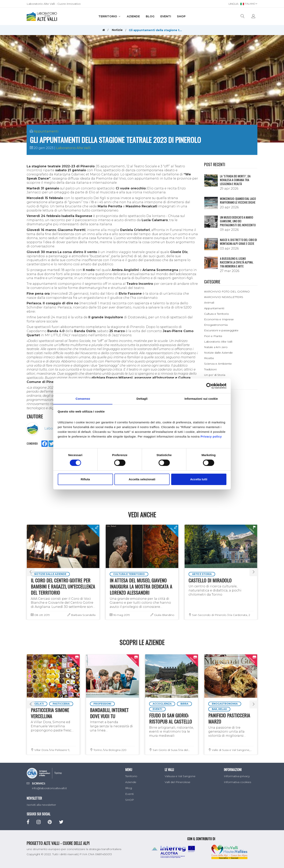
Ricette (209, 358)
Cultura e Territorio (217, 314)
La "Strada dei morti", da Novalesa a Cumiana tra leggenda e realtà (235, 180)
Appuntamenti (46, 131)
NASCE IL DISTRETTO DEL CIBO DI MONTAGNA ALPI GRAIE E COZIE (238, 242)
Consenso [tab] (83, 398)
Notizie (117, 30)
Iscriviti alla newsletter (41, 805)
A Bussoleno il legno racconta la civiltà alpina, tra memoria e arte (237, 262)
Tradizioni (210, 369)
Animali (209, 303)
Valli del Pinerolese (177, 782)
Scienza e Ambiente (218, 364)
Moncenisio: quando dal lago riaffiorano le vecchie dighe (238, 200)
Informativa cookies (237, 782)
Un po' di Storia (215, 375)
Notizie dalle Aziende (218, 353)
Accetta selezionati (142, 479)
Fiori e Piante (213, 336)
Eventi (166, 16)
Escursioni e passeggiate (221, 330)
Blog (150, 16)
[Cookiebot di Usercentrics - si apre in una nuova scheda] (209, 386)
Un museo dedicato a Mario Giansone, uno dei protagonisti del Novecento (238, 221)
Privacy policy (211, 436)
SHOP (181, 16)
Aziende (133, 16)
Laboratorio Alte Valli (73, 148)
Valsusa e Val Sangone (180, 776)
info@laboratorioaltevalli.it (49, 788)
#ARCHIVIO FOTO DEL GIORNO (227, 292)
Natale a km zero (216, 347)
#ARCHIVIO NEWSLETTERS (224, 297)
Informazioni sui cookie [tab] (201, 398)
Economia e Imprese (219, 319)
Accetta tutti (199, 479)
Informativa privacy (237, 776)
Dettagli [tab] (142, 398)
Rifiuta (85, 479)
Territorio (110, 16)
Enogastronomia (216, 325)
